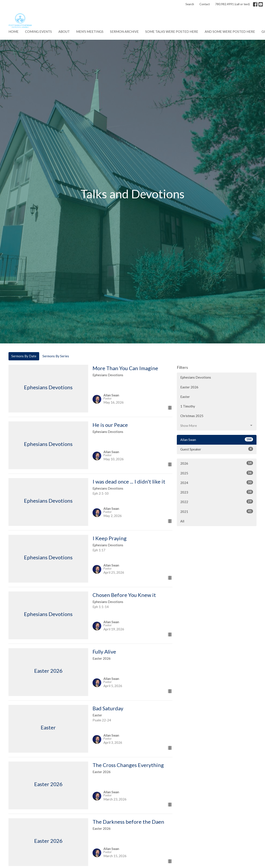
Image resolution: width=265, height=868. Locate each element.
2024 (217, 482)
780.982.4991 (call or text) (232, 4)
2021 (217, 511)
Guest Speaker (217, 449)
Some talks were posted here (172, 31)
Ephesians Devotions (196, 377)
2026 (217, 463)
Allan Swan (217, 439)
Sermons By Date (24, 356)
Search (190, 4)
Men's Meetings (90, 31)
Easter (185, 397)
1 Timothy (188, 406)
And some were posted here (230, 31)
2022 (217, 502)
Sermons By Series (56, 356)
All (182, 521)
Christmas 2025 (192, 416)
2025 (217, 473)
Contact (205, 4)
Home (14, 31)
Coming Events (38, 31)
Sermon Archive (124, 31)
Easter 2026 (189, 387)
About (64, 31)
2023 (217, 492)
